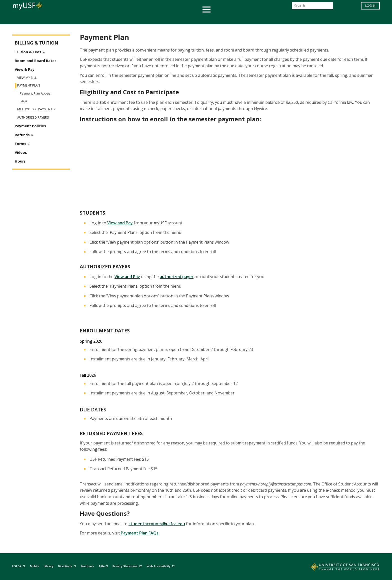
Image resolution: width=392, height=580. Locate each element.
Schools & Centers (284, 18)
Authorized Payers (33, 117)
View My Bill (27, 78)
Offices (249, 18)
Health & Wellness (181, 18)
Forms (20, 144)
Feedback (87, 566)
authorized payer (177, 277)
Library (49, 566)
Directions (68, 566)
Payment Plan (29, 85)
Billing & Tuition (36, 43)
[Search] (312, 7)
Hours (20, 161)
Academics (99, 18)
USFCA (19, 566)
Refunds (22, 135)
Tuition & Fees (28, 52)
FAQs (24, 101)
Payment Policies (30, 126)
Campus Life (221, 18)
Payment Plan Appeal (35, 93)
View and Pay (120, 223)
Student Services (136, 18)
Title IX (103, 566)
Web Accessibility (161, 566)
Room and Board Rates (36, 61)
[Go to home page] (339, 568)
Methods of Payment (35, 109)
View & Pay (25, 69)
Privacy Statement (128, 566)
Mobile (35, 566)
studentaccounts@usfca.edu (157, 524)
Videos (21, 152)
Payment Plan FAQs (140, 533)
